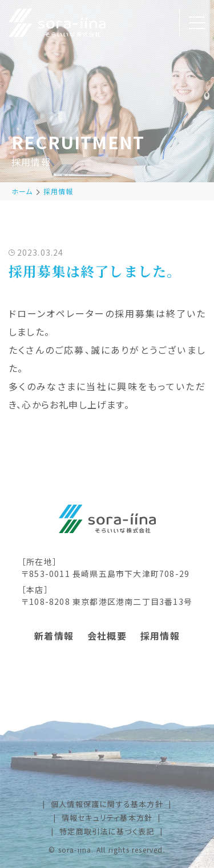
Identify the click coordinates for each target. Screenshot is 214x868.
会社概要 (107, 636)
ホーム (22, 191)
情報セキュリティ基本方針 (107, 818)
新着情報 (54, 636)
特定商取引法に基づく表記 (107, 831)
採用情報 (58, 191)
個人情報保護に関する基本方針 (107, 804)
